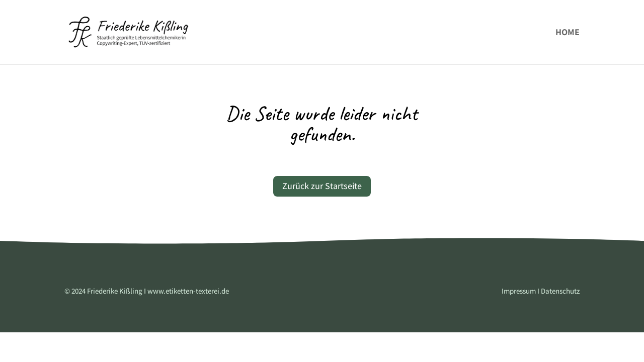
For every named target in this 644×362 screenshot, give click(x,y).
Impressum (519, 291)
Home (568, 33)
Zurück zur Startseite (322, 186)
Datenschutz (559, 291)
